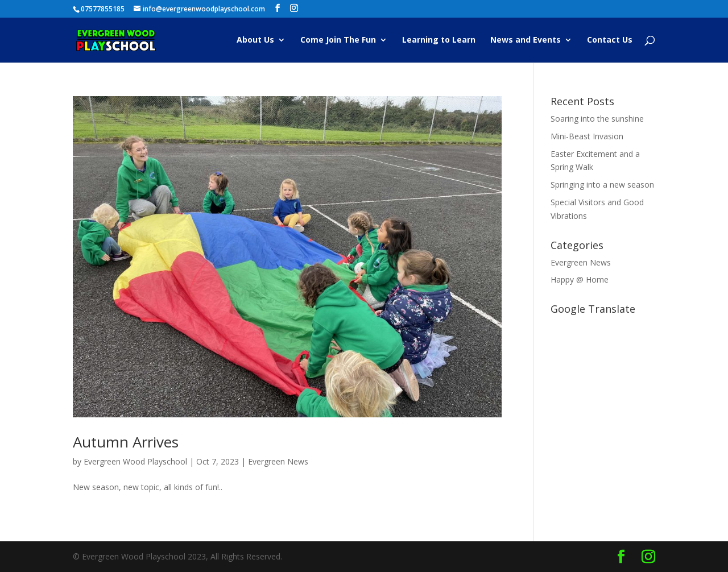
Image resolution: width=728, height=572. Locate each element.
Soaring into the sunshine (597, 119)
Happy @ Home (580, 279)
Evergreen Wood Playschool (135, 461)
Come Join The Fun (338, 40)
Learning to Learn (439, 40)
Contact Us (610, 40)
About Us (255, 40)
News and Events (526, 40)
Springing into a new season (602, 185)
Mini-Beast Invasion (587, 136)
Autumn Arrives (126, 442)
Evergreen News (278, 461)
